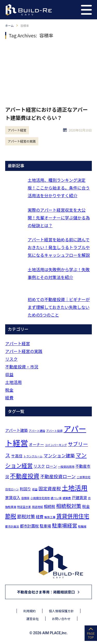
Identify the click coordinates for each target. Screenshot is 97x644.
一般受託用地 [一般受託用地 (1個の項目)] (66, 467)
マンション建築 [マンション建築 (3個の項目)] (59, 455)
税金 (9, 390)
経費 (9, 398)
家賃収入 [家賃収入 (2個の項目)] (13, 497)
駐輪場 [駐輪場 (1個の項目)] (82, 526)
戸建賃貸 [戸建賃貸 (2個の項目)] (79, 497)
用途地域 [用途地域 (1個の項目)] (37, 507)
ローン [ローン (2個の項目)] (51, 466)
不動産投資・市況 (22, 367)
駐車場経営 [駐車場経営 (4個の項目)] (65, 525)
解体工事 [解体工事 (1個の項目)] (50, 517)
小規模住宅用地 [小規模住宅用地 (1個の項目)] (40, 498)
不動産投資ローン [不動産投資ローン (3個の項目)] (58, 476)
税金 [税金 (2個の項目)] (86, 506)
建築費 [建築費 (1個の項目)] (67, 498)
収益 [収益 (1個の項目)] (35, 489)
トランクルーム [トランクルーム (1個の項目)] (33, 456)
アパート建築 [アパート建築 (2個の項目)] (16, 430)
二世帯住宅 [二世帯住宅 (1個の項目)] (83, 477)
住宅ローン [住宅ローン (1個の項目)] (12, 489)
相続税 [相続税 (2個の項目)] (49, 506)
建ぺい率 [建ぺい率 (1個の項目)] (56, 498)
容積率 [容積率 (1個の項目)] (25, 498)
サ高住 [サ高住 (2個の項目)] (17, 456)
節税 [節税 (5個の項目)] (11, 516)
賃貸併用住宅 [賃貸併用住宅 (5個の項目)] (73, 516)
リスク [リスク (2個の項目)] (39, 466)
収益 (9, 374)
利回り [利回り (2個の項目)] (25, 489)
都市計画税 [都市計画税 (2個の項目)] (29, 526)
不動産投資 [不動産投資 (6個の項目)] (25, 476)
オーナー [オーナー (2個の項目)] (36, 444)
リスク (11, 359)
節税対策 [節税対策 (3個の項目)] (26, 516)
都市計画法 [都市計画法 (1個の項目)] (12, 526)
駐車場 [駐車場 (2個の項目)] (46, 526)
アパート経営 (17, 130)
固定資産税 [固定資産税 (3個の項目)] (50, 488)
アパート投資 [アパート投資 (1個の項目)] (54, 431)
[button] (86, 10)
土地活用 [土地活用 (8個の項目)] (75, 488)
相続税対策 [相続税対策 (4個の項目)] (69, 506)
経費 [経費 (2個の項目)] (40, 517)
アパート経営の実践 (22, 141)
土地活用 (13, 382)
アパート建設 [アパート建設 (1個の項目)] (37, 431)
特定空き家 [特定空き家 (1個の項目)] (24, 507)
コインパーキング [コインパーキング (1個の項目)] (56, 445)
